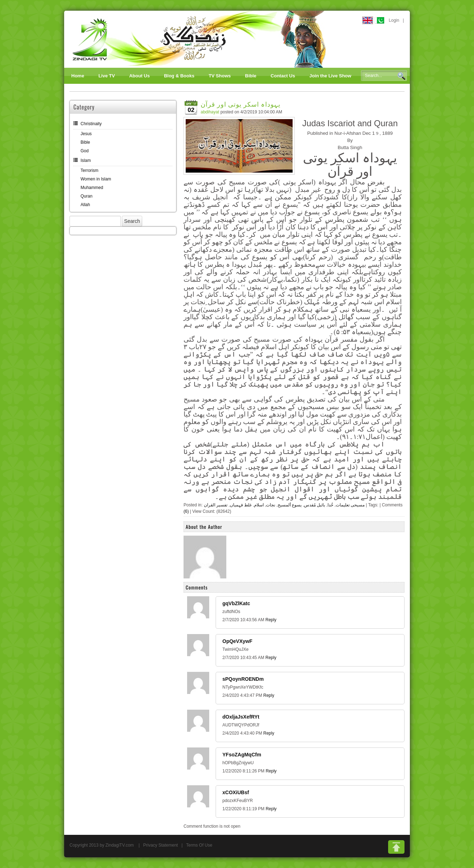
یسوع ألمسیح (290, 505)
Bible (85, 142)
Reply (271, 620)
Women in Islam (96, 179)
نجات (271, 505)
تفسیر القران (216, 505)
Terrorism (89, 170)
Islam (86, 160)
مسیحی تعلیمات (350, 505)
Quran (86, 196)
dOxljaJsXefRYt (241, 717)
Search (401, 76)
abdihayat (210, 112)
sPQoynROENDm (243, 679)
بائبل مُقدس (315, 505)
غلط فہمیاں (241, 505)
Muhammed (92, 188)
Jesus (86, 134)
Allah (85, 205)
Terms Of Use (199, 845)
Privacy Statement (161, 845)
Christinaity (91, 124)
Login (394, 20)
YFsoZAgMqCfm (242, 755)
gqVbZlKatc (236, 603)
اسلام (259, 505)
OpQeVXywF (237, 641)
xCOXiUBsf (236, 792)
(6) (186, 511)
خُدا (330, 505)
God (85, 151)
